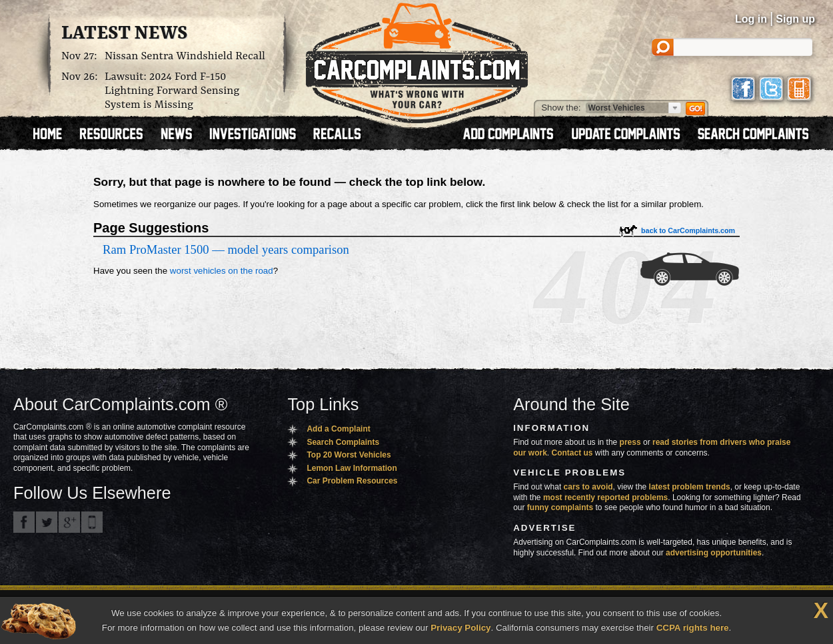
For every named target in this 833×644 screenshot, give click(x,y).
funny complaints (560, 507)
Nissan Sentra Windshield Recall (185, 56)
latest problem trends (690, 487)
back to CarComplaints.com (688, 230)
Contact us (572, 453)
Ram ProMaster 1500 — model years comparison (226, 249)
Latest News (124, 34)
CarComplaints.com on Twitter (47, 522)
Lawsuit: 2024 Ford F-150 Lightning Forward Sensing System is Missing (172, 91)
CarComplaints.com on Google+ (69, 522)
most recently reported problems (605, 497)
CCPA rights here (693, 628)
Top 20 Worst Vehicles (349, 455)
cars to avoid (588, 487)
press (630, 442)
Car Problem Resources (352, 481)
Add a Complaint (338, 429)
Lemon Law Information (352, 468)
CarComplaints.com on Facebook (24, 522)
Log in (751, 19)
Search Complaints (343, 442)
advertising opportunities (714, 553)
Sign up (795, 19)
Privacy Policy (460, 628)
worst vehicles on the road (222, 271)
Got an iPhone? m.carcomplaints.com (92, 522)
